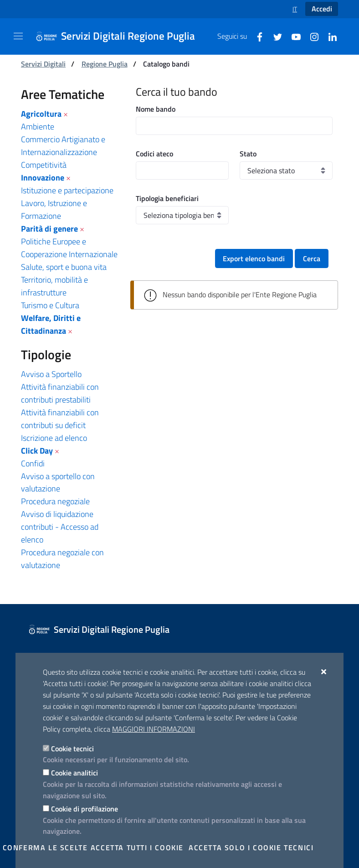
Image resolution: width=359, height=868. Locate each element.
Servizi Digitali (43, 64)
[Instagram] (311, 36)
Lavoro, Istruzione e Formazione (54, 209)
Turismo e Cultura (50, 305)
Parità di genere (49, 229)
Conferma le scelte (45, 847)
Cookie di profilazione (85, 809)
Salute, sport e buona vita (64, 267)
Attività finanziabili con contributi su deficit (60, 419)
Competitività (44, 165)
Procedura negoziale (55, 501)
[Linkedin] (329, 36)
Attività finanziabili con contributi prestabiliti (60, 393)
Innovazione (43, 178)
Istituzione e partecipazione (67, 190)
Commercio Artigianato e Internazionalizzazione (63, 146)
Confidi (33, 463)
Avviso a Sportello (51, 374)
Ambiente (38, 127)
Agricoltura (41, 114)
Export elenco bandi (254, 258)
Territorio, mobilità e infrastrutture (54, 286)
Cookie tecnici (72, 749)
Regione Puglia (105, 64)
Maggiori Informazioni (154, 729)
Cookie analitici (74, 773)
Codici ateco (154, 154)
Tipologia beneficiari (167, 198)
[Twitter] (274, 36)
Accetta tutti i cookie (137, 847)
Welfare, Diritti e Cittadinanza (51, 324)
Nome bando (156, 109)
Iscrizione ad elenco (54, 438)
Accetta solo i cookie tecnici (251, 847)
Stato (248, 154)
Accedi (322, 9)
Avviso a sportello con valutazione (58, 483)
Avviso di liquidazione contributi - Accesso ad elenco (60, 527)
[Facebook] (256, 36)
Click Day (37, 451)
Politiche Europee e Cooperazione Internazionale (69, 248)
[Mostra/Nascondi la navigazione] (18, 36)
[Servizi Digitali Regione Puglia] (121, 36)
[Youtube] (292, 36)
